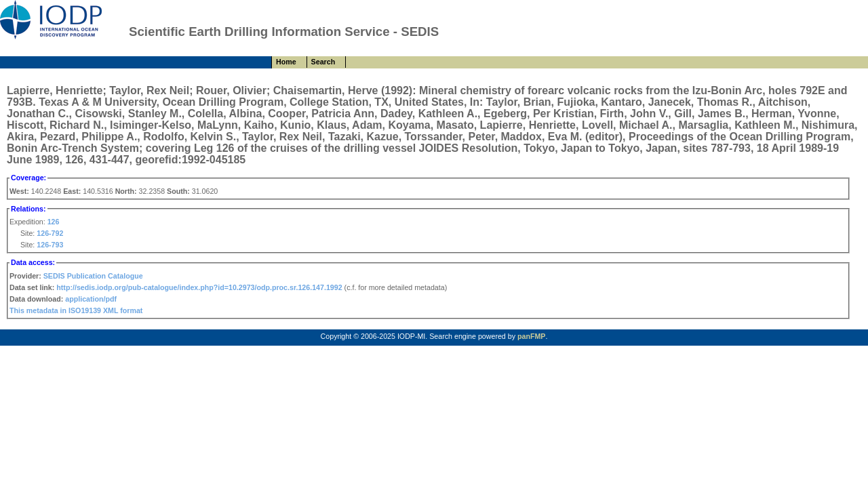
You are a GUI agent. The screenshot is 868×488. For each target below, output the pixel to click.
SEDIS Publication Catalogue (93, 276)
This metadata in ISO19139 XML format (76, 310)
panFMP (531, 336)
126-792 (50, 233)
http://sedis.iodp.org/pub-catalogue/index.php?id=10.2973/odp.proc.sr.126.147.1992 (199, 287)
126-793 (50, 245)
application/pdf (91, 299)
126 (54, 222)
